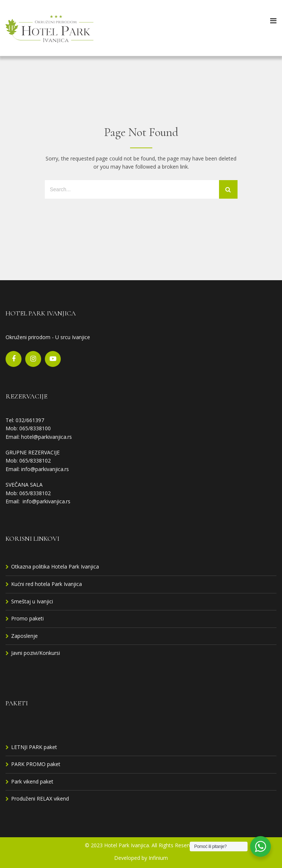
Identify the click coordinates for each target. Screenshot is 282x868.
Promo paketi (27, 618)
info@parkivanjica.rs (45, 469)
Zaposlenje (24, 636)
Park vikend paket (32, 781)
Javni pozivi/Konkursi (36, 653)
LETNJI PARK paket (34, 747)
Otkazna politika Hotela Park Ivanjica (55, 566)
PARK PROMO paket (36, 764)
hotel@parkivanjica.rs (47, 437)
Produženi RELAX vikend (40, 799)
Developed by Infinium (141, 858)
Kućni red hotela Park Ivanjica (47, 584)
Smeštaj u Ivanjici (32, 601)
